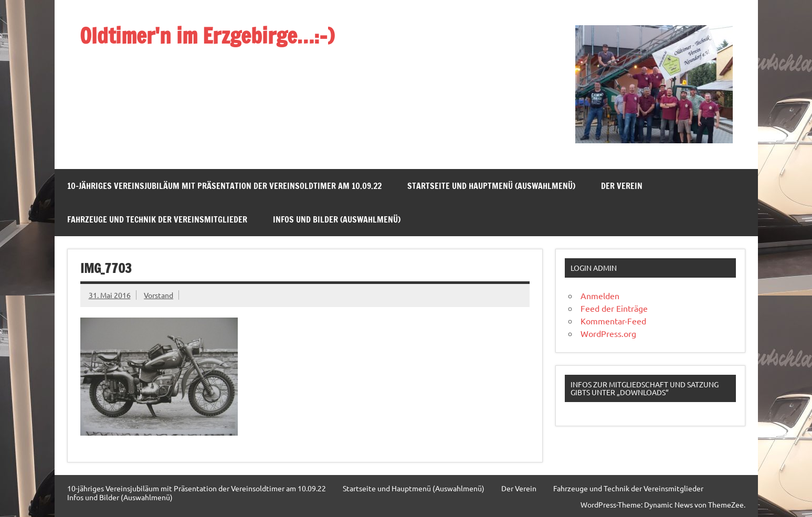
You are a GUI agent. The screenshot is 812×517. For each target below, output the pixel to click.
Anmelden (600, 296)
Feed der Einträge (614, 308)
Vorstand (159, 295)
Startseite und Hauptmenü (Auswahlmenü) (491, 186)
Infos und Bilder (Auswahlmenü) (337, 219)
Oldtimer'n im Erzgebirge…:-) (207, 35)
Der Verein (622, 186)
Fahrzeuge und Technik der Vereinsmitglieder (157, 219)
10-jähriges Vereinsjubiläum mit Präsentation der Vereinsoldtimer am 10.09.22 (224, 186)
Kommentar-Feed (613, 321)
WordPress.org (608, 333)
